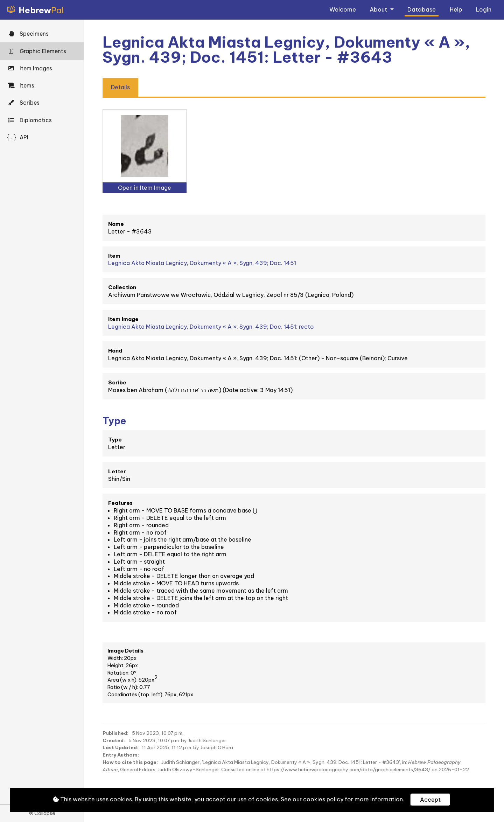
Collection (122, 287)
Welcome (343, 9)
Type (115, 440)
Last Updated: (120, 747)
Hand (115, 351)
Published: (115, 733)
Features (120, 503)
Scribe (117, 382)
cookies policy (323, 799)
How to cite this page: (130, 762)
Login (484, 9)
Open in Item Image (145, 188)
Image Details (125, 651)
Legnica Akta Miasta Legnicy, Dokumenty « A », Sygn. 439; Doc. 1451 (202, 263)
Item (114, 256)
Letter (117, 471)
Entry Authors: (121, 755)
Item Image (123, 319)
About (379, 9)
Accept (430, 800)
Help (456, 9)
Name (116, 224)
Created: (114, 740)
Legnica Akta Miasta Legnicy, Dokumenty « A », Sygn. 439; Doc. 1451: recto (211, 327)
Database (422, 9)
